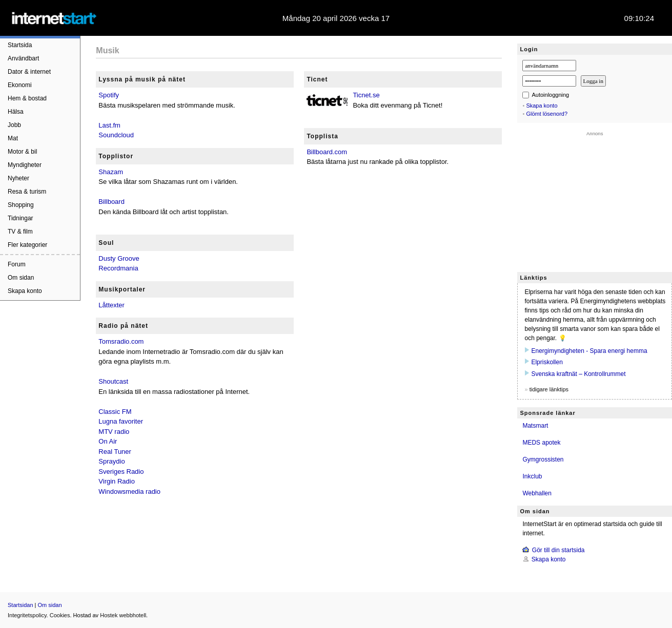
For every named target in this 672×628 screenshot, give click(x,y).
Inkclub (532, 476)
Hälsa (16, 112)
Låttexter (111, 305)
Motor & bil (22, 152)
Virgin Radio (117, 481)
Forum (17, 264)
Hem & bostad (27, 98)
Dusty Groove (119, 258)
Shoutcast (113, 381)
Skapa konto (25, 291)
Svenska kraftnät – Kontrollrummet (578, 374)
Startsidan (21, 605)
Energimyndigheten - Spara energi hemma (589, 351)
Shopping (21, 205)
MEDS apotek (541, 443)
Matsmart (535, 426)
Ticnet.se (366, 95)
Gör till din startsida (558, 550)
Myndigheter (25, 165)
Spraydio (111, 461)
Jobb (14, 125)
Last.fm (109, 125)
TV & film (20, 232)
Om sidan (21, 278)
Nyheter (18, 178)
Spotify (109, 95)
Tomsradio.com (121, 341)
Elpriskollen (547, 362)
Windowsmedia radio (129, 491)
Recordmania (118, 268)
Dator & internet (29, 72)
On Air (108, 441)
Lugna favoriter (121, 421)
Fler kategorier (27, 245)
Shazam (111, 172)
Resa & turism (27, 192)
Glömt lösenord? (547, 114)
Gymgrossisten (543, 459)
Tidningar (21, 218)
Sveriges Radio (121, 472)
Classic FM (115, 412)
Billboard (111, 202)
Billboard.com (327, 152)
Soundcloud (116, 135)
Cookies (60, 615)
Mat (13, 138)
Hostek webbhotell (123, 615)
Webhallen (537, 493)
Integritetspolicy (27, 615)
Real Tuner (115, 452)
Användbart (23, 58)
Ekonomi (20, 85)
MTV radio (114, 432)
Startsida (20, 45)
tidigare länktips (549, 389)
